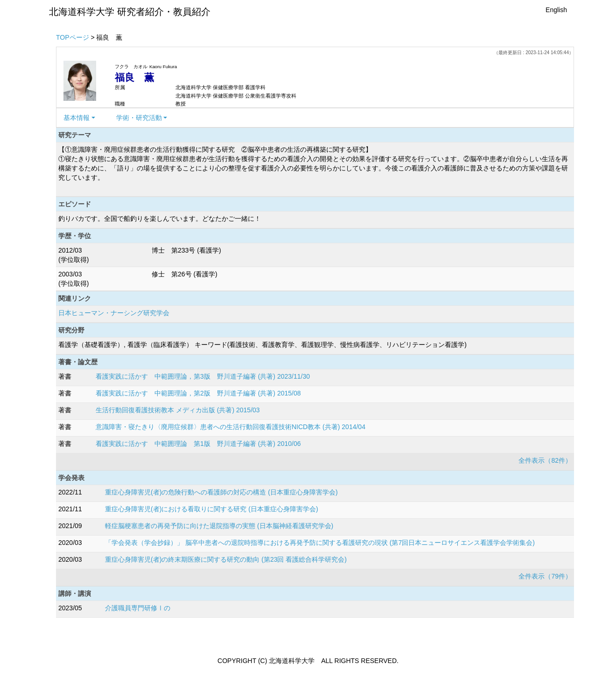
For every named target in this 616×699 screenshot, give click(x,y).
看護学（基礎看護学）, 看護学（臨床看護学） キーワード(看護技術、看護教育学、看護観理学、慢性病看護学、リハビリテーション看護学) (262, 345)
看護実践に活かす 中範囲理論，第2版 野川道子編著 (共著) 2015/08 (198, 393)
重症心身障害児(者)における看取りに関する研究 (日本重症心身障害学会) (212, 509)
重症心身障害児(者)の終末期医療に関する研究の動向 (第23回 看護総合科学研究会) (226, 559)
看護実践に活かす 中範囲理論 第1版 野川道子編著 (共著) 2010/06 (198, 444)
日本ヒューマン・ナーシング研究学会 (114, 313)
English (556, 10)
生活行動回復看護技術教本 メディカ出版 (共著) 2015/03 (178, 410)
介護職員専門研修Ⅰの (138, 608)
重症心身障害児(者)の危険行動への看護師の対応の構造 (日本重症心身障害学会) (221, 492)
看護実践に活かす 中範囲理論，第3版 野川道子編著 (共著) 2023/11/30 (203, 376)
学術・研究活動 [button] (139, 118)
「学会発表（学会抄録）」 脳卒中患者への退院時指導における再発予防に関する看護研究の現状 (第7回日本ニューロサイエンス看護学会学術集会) (320, 543)
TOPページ (73, 37)
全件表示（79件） (545, 576)
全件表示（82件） (545, 460)
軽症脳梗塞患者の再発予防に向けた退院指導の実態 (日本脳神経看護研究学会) (219, 526)
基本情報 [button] (77, 118)
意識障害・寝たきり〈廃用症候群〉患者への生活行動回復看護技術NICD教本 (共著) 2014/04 (231, 427)
